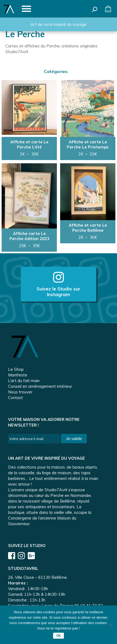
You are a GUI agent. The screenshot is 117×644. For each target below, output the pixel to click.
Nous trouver (20, 392)
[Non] (110, 625)
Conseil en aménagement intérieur (40, 386)
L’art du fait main (24, 381)
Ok (58, 636)
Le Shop (16, 369)
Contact (16, 398)
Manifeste (18, 375)
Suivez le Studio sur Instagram (58, 284)
